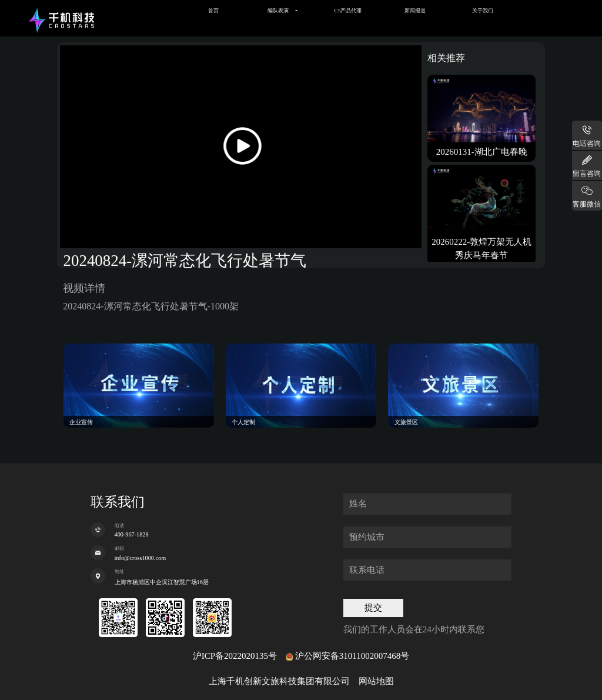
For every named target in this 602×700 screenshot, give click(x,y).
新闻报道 (415, 11)
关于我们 (483, 11)
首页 (213, 11)
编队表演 (278, 11)
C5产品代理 (348, 11)
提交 (373, 608)
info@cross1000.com (141, 558)
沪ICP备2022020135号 (235, 656)
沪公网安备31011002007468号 (352, 656)
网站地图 (376, 681)
